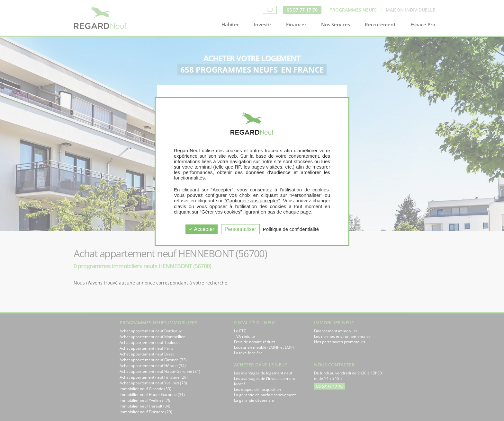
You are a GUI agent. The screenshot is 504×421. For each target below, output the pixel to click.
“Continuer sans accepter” (252, 201)
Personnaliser (240, 229)
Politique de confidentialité (291, 229)
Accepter (202, 229)
